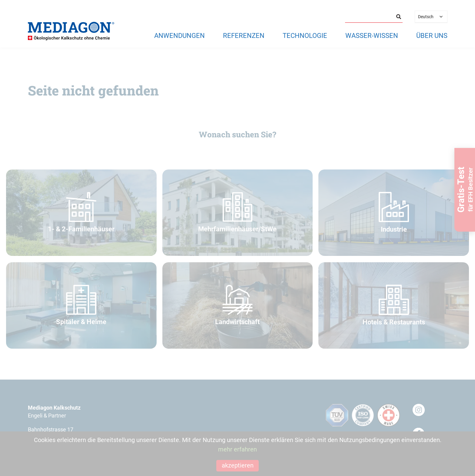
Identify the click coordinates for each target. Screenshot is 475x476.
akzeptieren (238, 465)
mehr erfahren (237, 449)
